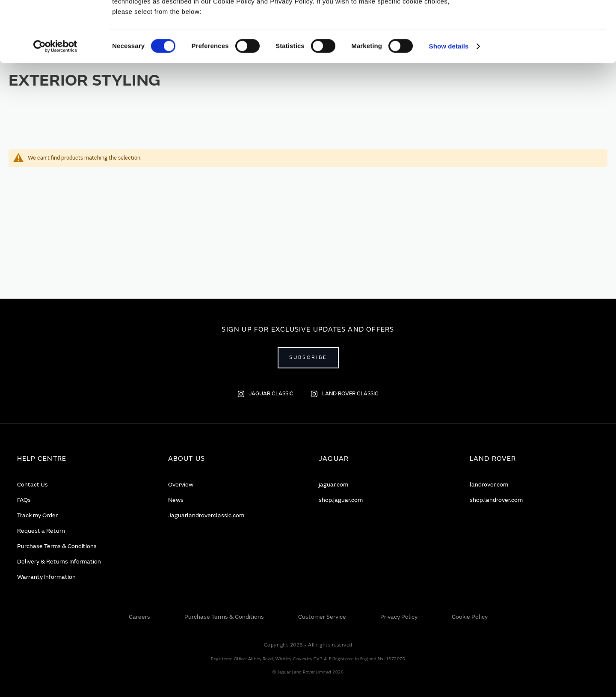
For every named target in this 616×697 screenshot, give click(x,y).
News (176, 500)
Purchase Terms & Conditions (57, 546)
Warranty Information (46, 577)
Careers (139, 617)
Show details (449, 107)
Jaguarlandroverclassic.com (206, 515)
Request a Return (41, 531)
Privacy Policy (399, 617)
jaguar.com (333, 485)
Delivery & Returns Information (59, 562)
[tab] (82, 459)
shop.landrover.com (496, 500)
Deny (545, 46)
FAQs (24, 500)
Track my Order (37, 515)
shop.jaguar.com (341, 500)
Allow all (545, 21)
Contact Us (33, 485)
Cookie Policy (470, 617)
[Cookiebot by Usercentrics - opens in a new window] (55, 107)
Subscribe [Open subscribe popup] (308, 357)
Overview (181, 485)
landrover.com (489, 485)
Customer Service (322, 617)
